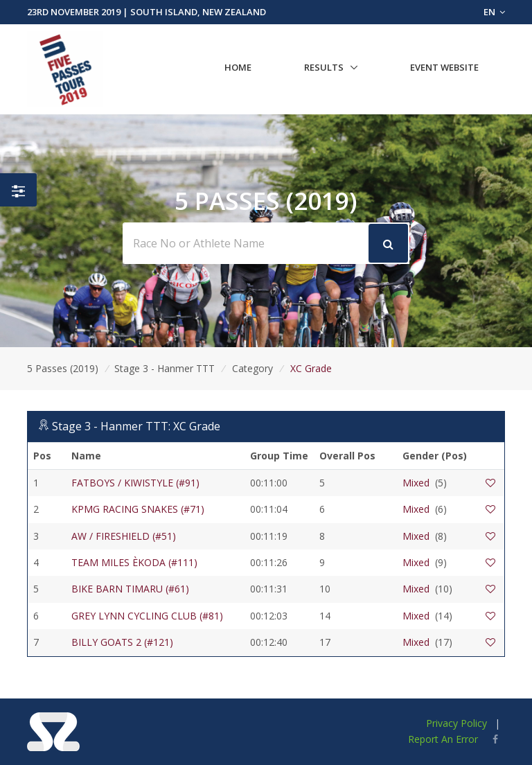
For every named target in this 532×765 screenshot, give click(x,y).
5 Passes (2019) (63, 368)
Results (324, 67)
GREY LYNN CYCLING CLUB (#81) (147, 616)
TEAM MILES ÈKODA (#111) (134, 562)
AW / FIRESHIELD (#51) (124, 536)
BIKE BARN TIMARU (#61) (130, 589)
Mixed (416, 483)
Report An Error (443, 739)
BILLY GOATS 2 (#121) (122, 642)
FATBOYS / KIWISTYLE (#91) (135, 483)
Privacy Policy (456, 723)
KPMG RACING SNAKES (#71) (138, 509)
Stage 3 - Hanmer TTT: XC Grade (136, 426)
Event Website (444, 67)
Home (238, 67)
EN (494, 12)
